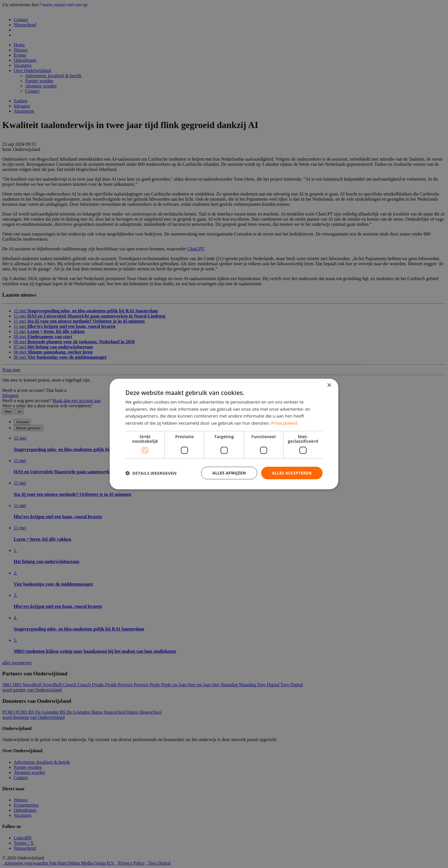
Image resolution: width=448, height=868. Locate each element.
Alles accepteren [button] (292, 473)
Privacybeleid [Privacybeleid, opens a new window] (284, 423)
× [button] (329, 385)
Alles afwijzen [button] (229, 473)
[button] (151, 473)
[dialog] (224, 434)
